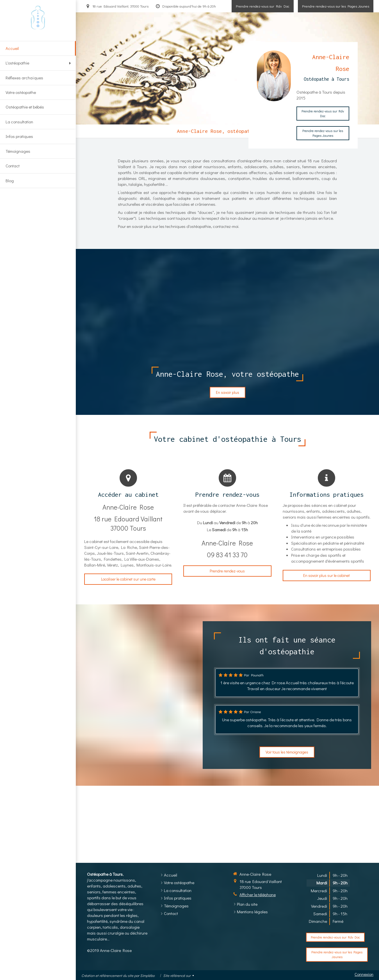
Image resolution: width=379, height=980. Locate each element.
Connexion (364, 974)
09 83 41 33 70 (227, 555)
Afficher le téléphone (258, 895)
